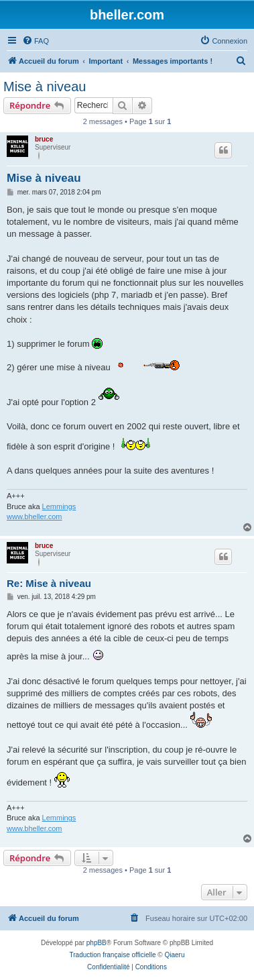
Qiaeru (174, 955)
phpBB (97, 943)
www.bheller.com (35, 516)
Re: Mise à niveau (49, 583)
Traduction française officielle (113, 955)
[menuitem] (36, 41)
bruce (44, 139)
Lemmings (59, 506)
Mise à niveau (45, 87)
